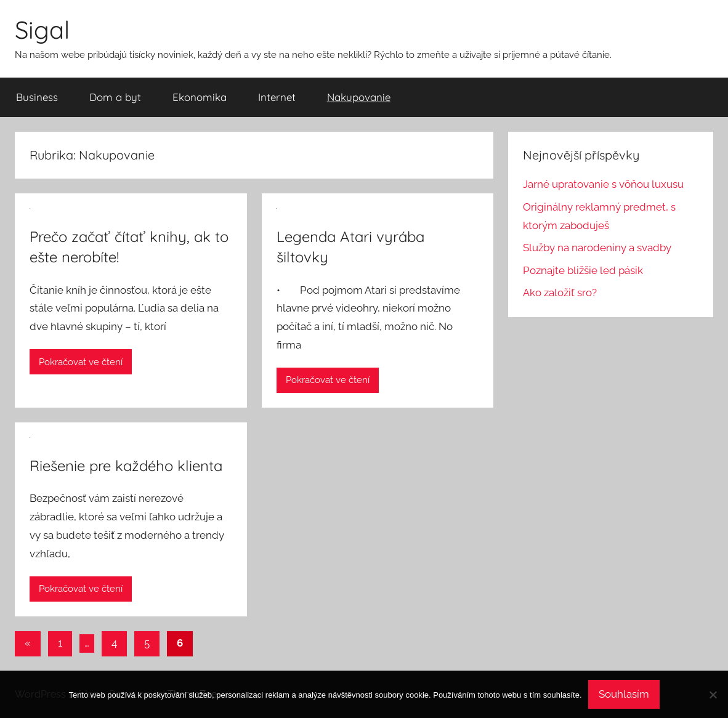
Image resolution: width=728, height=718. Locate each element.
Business (37, 97)
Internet (277, 97)
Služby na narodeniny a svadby (597, 248)
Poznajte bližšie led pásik (583, 270)
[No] (713, 695)
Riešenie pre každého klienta (126, 466)
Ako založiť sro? (560, 292)
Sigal (42, 30)
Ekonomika (200, 97)
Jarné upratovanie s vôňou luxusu (603, 184)
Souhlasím (624, 694)
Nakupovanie (359, 97)
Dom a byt (115, 97)
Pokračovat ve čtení (81, 362)
